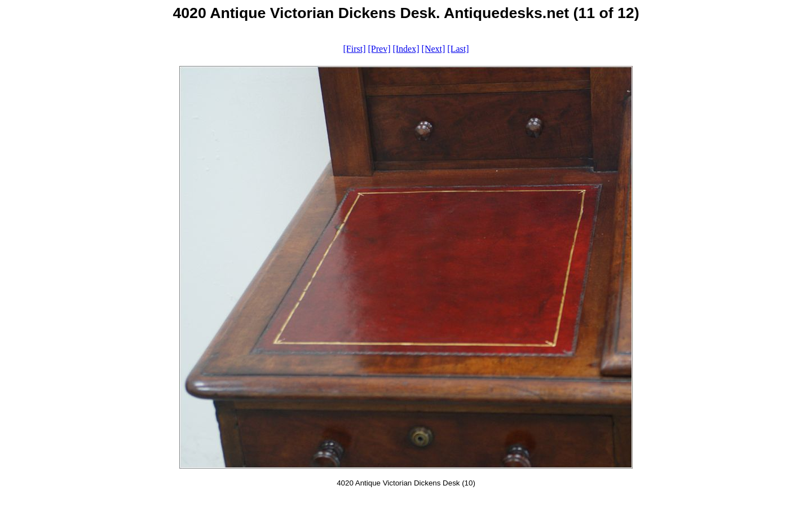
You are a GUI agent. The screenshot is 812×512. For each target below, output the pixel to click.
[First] (354, 49)
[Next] (434, 49)
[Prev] (379, 49)
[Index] (406, 49)
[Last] (458, 49)
